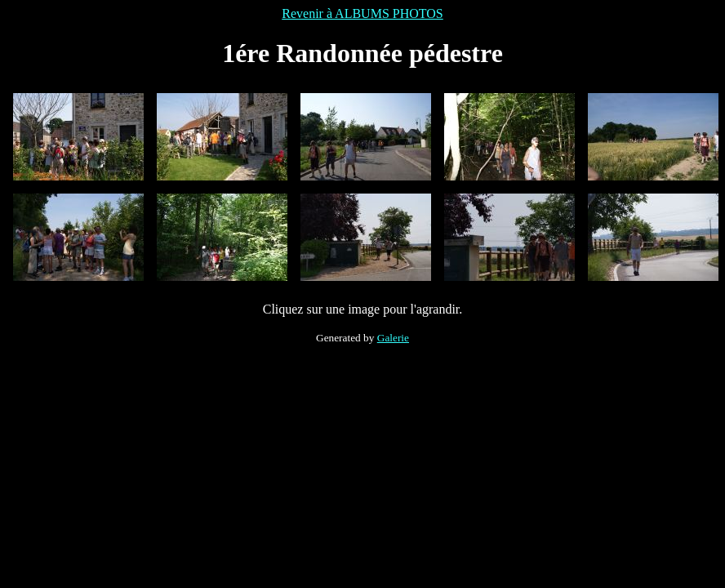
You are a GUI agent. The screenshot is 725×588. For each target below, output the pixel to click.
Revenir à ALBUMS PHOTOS (362, 13)
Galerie (393, 338)
